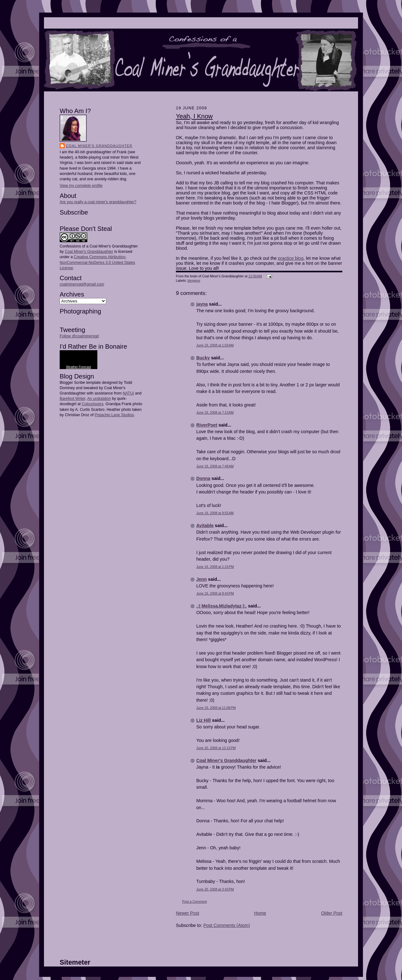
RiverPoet (207, 425)
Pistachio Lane (107, 415)
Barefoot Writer (73, 399)
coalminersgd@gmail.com (82, 284)
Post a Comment (195, 901)
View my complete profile (81, 186)
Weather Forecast (78, 367)
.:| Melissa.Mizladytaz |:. (222, 606)
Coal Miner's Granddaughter (99, 146)
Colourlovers (92, 404)
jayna (202, 304)
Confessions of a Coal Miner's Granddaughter (99, 246)
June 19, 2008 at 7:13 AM (215, 412)
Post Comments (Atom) (227, 925)
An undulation (99, 399)
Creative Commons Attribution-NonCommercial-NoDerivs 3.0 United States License (97, 262)
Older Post (332, 913)
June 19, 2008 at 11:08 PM (216, 708)
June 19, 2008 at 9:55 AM (215, 513)
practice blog (291, 258)
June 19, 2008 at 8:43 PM (215, 593)
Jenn (201, 579)
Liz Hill (204, 720)
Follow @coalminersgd (79, 336)
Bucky (203, 358)
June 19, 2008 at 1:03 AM (215, 345)
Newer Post (187, 913)
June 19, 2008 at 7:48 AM (215, 466)
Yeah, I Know (194, 116)
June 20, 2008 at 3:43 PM (215, 889)
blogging (194, 280)
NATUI (128, 393)
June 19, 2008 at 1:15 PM (215, 567)
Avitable (205, 525)
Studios (127, 415)
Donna (203, 478)
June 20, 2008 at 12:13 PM (216, 748)
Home (260, 913)
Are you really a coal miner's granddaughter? (98, 202)
